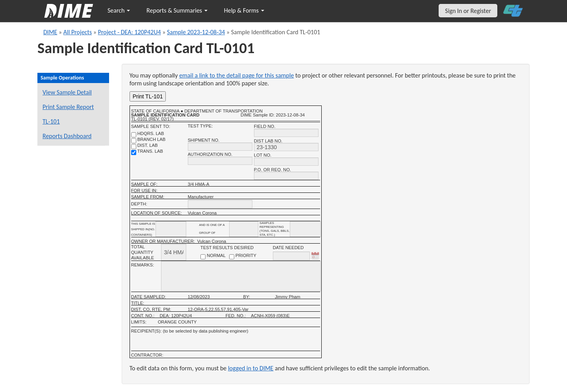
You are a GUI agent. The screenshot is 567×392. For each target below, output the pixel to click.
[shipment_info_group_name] (244, 229)
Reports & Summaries (177, 10)
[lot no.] (286, 162)
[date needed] (291, 256)
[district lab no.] (286, 147)
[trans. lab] (134, 153)
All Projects (78, 32)
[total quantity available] (174, 252)
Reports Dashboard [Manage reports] (67, 136)
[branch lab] (134, 141)
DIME (50, 32)
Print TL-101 (148, 96)
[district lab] (134, 147)
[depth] (220, 204)
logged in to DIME (251, 368)
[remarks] (241, 276)
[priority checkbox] (232, 257)
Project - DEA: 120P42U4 (130, 32)
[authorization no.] (220, 161)
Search (119, 10)
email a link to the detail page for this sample (236, 75)
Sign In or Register (468, 11)
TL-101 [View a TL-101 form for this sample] (51, 121)
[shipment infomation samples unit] (305, 229)
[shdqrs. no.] (134, 135)
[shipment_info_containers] (171, 229)
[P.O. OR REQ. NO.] (286, 176)
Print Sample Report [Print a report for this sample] (68, 107)
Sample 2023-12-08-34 (196, 32)
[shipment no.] (220, 147)
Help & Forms (244, 10)
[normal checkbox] (203, 257)
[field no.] (286, 133)
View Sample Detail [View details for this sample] (67, 92)
